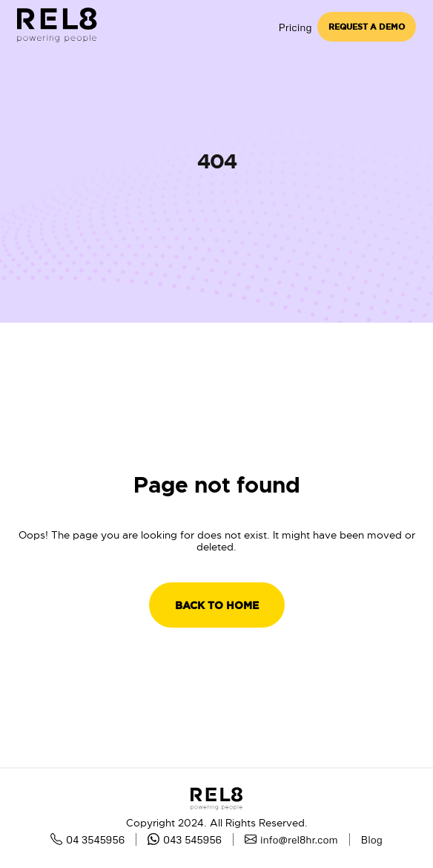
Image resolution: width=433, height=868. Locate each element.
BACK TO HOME (217, 605)
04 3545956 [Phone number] (87, 839)
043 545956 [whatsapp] (185, 839)
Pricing (295, 27)
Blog (372, 839)
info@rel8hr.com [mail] (291, 839)
